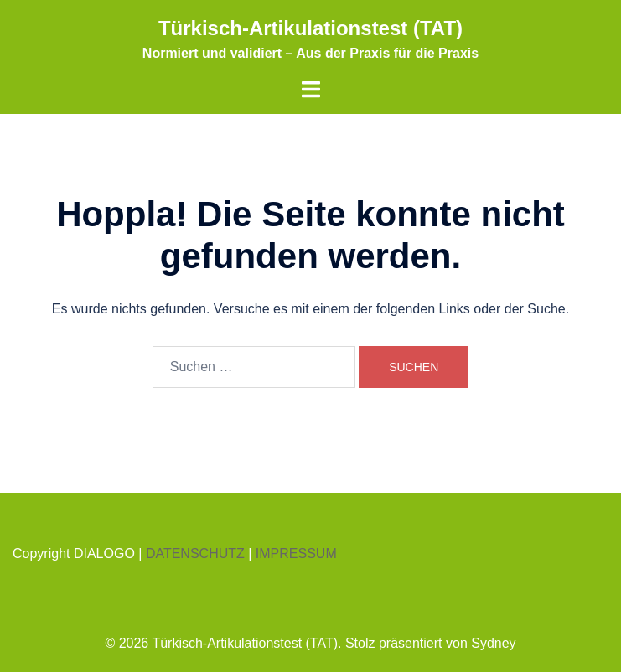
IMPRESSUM (296, 553)
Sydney (493, 643)
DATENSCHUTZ (195, 553)
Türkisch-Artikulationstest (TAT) (310, 28)
